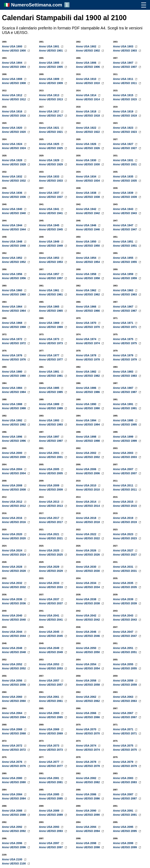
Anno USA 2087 (124, 794)
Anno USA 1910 (87, 79)
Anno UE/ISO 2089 (51, 815)
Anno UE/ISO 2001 (51, 457)
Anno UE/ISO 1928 (14, 164)
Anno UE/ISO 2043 (125, 620)
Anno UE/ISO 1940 (14, 213)
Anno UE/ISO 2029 (51, 571)
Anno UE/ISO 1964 (14, 311)
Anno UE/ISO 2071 (125, 733)
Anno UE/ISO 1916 (14, 116)
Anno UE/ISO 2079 (125, 766)
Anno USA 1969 (50, 323)
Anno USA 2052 (12, 664)
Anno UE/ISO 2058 (88, 685)
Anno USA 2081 (50, 778)
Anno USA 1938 (87, 193)
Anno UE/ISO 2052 (14, 668)
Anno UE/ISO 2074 (88, 750)
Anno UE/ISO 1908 (14, 83)
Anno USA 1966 (87, 307)
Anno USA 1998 (87, 437)
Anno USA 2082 (87, 778)
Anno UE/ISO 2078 (88, 766)
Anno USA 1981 (50, 372)
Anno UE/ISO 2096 (14, 847)
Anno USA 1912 (12, 95)
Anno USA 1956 (12, 274)
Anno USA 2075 (124, 746)
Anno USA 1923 (124, 128)
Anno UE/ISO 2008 (14, 490)
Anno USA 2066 (87, 713)
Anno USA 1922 (87, 128)
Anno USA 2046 (87, 632)
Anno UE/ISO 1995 (125, 424)
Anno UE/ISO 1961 (51, 294)
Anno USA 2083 (124, 778)
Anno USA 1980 (12, 372)
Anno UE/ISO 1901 (51, 51)
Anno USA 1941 (50, 209)
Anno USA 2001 (50, 453)
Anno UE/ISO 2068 (14, 733)
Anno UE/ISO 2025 (51, 555)
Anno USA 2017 (50, 518)
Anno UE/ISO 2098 (88, 847)
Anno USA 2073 (50, 746)
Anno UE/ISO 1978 (88, 359)
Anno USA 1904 (12, 63)
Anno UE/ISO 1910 (88, 83)
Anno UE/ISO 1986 (88, 392)
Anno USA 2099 (124, 843)
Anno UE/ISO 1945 (51, 229)
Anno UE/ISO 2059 (125, 685)
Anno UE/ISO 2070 (88, 733)
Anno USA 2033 (50, 583)
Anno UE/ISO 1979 (125, 359)
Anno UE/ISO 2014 (88, 506)
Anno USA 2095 (124, 827)
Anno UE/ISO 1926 (88, 148)
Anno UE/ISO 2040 (14, 620)
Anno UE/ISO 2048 (14, 652)
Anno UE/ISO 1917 (51, 116)
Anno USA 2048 (12, 648)
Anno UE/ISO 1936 (14, 197)
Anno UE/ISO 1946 (88, 229)
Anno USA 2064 (12, 713)
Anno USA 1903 (124, 46)
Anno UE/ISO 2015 (125, 506)
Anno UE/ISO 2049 (51, 652)
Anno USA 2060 (12, 697)
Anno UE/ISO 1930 (88, 164)
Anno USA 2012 (12, 502)
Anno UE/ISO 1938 (88, 197)
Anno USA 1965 (50, 307)
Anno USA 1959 (124, 274)
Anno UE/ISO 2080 (14, 782)
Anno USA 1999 (124, 437)
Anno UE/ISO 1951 (125, 246)
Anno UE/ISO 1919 (125, 116)
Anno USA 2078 (87, 762)
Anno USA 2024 (12, 550)
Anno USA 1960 (12, 290)
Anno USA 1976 (12, 355)
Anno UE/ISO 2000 (14, 457)
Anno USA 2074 (87, 746)
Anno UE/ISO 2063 (125, 701)
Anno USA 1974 (87, 339)
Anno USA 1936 (12, 193)
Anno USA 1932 (12, 176)
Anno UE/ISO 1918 (88, 116)
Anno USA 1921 (50, 128)
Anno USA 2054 (87, 664)
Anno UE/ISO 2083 (125, 782)
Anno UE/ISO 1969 (51, 327)
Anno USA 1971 (124, 323)
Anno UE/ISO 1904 (14, 67)
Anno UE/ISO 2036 (14, 603)
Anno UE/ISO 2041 (51, 620)
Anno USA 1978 (87, 355)
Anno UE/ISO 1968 (14, 327)
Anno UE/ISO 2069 (51, 733)
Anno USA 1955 (124, 258)
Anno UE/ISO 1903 (125, 51)
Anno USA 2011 (124, 485)
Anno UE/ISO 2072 (14, 750)
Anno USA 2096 (12, 843)
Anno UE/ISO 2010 (88, 490)
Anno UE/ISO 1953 (51, 262)
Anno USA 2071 (124, 729)
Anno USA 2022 (87, 534)
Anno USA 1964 (12, 307)
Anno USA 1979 (124, 355)
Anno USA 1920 (12, 128)
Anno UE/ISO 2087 (125, 798)
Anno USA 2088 (12, 811)
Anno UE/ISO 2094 (88, 831)
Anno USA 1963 (124, 290)
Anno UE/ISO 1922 (88, 132)
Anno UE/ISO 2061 (51, 701)
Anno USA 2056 (12, 681)
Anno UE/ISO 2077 (51, 766)
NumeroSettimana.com (37, 5)
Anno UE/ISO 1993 (51, 424)
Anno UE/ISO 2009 (51, 490)
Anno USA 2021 (50, 534)
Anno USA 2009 (50, 485)
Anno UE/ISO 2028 (14, 571)
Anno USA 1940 (12, 209)
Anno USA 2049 (50, 648)
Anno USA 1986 (87, 388)
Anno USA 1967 (124, 307)
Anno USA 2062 (87, 697)
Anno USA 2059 (124, 681)
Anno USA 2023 (124, 534)
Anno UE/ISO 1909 (51, 83)
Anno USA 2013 (50, 502)
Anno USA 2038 (87, 599)
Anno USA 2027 (124, 550)
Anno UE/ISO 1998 (88, 441)
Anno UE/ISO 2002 (88, 457)
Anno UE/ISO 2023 (125, 538)
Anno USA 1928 (12, 160)
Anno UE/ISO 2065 (51, 717)
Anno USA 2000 (12, 453)
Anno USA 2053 (50, 664)
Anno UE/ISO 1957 (51, 278)
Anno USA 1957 (50, 274)
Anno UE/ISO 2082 (88, 782)
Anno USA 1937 (50, 193)
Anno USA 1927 (124, 144)
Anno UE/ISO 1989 (51, 408)
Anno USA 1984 (12, 388)
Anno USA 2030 (87, 567)
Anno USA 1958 (87, 274)
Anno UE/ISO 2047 (125, 636)
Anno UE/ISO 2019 (125, 522)
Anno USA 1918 (87, 111)
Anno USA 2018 (87, 518)
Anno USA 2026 (87, 550)
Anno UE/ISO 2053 (51, 668)
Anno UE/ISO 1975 (125, 343)
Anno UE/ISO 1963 (125, 294)
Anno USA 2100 (12, 859)
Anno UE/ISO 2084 (14, 798)
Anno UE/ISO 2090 (88, 815)
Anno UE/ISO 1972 (14, 343)
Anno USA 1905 (50, 63)
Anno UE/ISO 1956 (14, 278)
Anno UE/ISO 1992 (14, 424)
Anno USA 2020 (12, 534)
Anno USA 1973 (50, 339)
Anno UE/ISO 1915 (125, 99)
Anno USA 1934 (87, 176)
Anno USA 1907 (124, 63)
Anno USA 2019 (124, 518)
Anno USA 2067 (124, 713)
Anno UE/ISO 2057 (51, 685)
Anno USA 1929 (50, 160)
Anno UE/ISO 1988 (14, 408)
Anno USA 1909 (50, 79)
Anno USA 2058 (87, 681)
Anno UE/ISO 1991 (125, 408)
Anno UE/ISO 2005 (51, 473)
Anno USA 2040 (12, 615)
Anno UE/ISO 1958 (88, 278)
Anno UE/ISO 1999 (125, 441)
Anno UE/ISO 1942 (88, 213)
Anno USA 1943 (124, 209)
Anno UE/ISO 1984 (14, 392)
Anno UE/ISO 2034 (88, 587)
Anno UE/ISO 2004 (14, 473)
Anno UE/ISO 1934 (88, 181)
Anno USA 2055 (124, 664)
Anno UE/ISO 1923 (125, 132)
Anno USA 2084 (12, 794)
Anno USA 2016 (12, 518)
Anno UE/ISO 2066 (88, 717)
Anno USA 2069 (50, 729)
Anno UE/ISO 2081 (51, 782)
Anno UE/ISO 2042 (88, 620)
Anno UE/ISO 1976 (14, 359)
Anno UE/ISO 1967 (125, 311)
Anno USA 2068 (12, 729)
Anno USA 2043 (124, 615)
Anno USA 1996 (12, 437)
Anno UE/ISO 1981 (51, 376)
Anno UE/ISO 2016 (14, 522)
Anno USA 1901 (50, 46)
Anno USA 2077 (50, 762)
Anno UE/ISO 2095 (125, 831)
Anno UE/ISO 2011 (125, 490)
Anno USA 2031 (124, 567)
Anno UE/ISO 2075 (125, 750)
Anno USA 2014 (87, 502)
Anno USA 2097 (50, 843)
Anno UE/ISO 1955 (125, 262)
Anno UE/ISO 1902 (88, 51)
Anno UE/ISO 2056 (14, 685)
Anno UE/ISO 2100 (14, 863)
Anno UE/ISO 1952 (14, 262)
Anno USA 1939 (124, 193)
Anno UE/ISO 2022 (88, 538)
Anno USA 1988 (12, 404)
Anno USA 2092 (12, 827)
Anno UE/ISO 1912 (14, 99)
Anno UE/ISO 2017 (51, 522)
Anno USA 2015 (124, 502)
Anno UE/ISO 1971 (125, 327)
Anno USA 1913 (50, 95)
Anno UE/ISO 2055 (125, 668)
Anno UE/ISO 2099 (125, 847)
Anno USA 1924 (12, 144)
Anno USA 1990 (87, 404)
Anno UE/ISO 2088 (14, 815)
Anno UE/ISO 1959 (125, 278)
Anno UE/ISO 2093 (51, 831)
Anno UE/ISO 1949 (51, 246)
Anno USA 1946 (87, 225)
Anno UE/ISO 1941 (51, 213)
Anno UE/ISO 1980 (14, 376)
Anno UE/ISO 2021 (51, 538)
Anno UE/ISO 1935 (125, 181)
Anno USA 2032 (12, 583)
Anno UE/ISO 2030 (88, 571)
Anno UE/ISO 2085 (51, 798)
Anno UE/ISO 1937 (51, 197)
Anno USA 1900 (12, 46)
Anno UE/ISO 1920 (14, 132)
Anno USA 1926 (87, 144)
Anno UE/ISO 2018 (88, 522)
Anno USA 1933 (50, 176)
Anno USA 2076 (12, 762)
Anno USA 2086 (87, 794)
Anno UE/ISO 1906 (88, 67)
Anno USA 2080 (12, 778)
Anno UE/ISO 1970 (88, 327)
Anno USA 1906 (87, 63)
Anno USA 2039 (124, 599)
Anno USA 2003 (124, 453)
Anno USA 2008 (12, 485)
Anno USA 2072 (12, 746)
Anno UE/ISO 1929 (51, 164)
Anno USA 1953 (50, 258)
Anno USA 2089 (50, 811)
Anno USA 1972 (12, 339)
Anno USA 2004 (12, 469)
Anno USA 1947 (124, 225)
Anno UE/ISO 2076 (14, 766)
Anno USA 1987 (124, 388)
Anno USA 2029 (50, 567)
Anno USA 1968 (12, 323)
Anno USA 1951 (124, 242)
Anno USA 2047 (124, 632)
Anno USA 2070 (87, 729)
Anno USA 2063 (124, 697)
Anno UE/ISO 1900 (14, 51)
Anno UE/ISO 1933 (51, 181)
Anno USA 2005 (50, 469)
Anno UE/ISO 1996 (14, 441)
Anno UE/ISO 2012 (14, 506)
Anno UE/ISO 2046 (88, 636)
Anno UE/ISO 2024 (14, 555)
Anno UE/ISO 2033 (51, 587)
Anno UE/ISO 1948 (14, 246)
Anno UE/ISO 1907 (125, 67)
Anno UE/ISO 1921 (51, 132)
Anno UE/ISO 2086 (88, 798)
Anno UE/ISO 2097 (51, 847)
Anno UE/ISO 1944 (14, 229)
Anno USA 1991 (124, 404)
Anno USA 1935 (124, 176)
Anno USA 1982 (87, 372)
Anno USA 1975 (124, 339)
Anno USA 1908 (12, 79)
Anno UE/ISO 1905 (51, 67)
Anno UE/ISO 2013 (51, 506)
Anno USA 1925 (50, 144)
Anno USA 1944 (12, 225)
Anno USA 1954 (87, 258)
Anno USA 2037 (50, 599)
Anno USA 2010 (87, 485)
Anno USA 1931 (124, 160)
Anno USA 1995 (124, 420)
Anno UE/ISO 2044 (14, 636)
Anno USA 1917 (50, 111)
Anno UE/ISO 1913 (51, 99)
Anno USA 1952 (12, 258)
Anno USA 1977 (50, 355)
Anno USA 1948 (12, 242)
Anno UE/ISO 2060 (14, 701)
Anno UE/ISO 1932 (14, 181)
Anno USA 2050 (87, 648)
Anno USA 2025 (50, 550)
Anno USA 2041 (50, 615)
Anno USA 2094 (87, 827)
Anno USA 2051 (124, 648)
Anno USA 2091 (124, 811)
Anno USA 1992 (12, 420)
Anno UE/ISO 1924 (14, 148)
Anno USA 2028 (12, 567)
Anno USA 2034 (87, 583)
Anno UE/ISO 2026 (88, 555)
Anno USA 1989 (50, 404)
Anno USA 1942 (87, 209)
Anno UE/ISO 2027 (125, 555)
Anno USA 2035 (124, 583)
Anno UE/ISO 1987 (125, 392)
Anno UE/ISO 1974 (88, 343)
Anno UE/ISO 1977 (51, 359)
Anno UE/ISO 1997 (51, 441)
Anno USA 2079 (124, 762)
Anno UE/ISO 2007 (125, 473)
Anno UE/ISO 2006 (88, 473)
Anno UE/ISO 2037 (51, 603)
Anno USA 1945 (50, 225)
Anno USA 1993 (50, 420)
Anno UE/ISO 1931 (125, 164)
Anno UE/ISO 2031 (125, 571)
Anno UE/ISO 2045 (51, 636)
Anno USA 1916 (12, 111)
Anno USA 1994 (87, 420)
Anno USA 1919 (124, 111)
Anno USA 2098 (87, 843)
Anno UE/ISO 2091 (125, 815)
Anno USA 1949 (50, 242)
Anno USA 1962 (87, 290)
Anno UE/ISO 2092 (14, 831)
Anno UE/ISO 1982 (88, 376)
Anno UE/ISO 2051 (125, 652)
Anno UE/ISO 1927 (125, 148)
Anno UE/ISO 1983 (125, 376)
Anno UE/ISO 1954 (88, 262)
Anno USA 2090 (87, 811)
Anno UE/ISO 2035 (125, 587)
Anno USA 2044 (12, 632)
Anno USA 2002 (87, 453)
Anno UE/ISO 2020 (14, 538)
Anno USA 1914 (87, 95)
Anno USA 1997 (50, 437)
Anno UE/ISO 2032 (14, 587)
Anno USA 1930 (87, 160)
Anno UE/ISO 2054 (88, 668)
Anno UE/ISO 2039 (125, 603)
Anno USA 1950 (87, 242)
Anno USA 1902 (87, 46)
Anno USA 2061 (50, 697)
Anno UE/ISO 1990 (88, 408)
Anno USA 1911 (124, 79)
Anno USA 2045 (50, 632)
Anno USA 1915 (124, 95)
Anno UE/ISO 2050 (88, 652)
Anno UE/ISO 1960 (14, 294)
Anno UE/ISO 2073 (51, 750)
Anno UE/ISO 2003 (125, 457)
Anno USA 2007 (124, 469)
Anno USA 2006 (87, 469)
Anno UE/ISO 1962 (88, 294)
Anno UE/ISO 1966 (88, 311)
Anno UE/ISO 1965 (51, 311)
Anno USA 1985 (50, 388)
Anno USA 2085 (50, 794)
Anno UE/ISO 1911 (125, 83)
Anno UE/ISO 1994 (88, 424)
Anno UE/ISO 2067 (125, 717)
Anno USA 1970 (87, 323)
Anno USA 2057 (50, 681)
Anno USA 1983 (124, 372)
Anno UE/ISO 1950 (88, 246)
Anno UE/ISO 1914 (88, 99)
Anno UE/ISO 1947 (125, 229)
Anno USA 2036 (12, 599)
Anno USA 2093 (50, 827)
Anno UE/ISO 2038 (88, 603)
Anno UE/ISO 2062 (88, 701)
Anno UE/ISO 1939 (125, 197)
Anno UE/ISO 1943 (125, 213)
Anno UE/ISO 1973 (51, 343)
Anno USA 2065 (50, 713)
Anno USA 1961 (50, 290)
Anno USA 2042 (87, 615)
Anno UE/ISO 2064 (14, 717)
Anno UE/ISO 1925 (51, 148)
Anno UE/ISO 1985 (51, 392)
